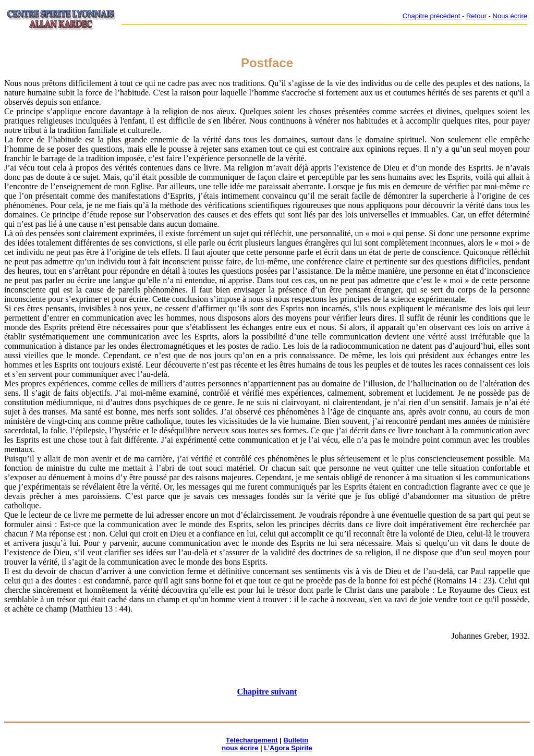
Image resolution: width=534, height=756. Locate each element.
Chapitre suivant (267, 692)
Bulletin (296, 740)
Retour (476, 16)
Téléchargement (252, 740)
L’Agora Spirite (288, 748)
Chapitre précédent (432, 16)
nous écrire (240, 748)
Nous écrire (510, 16)
